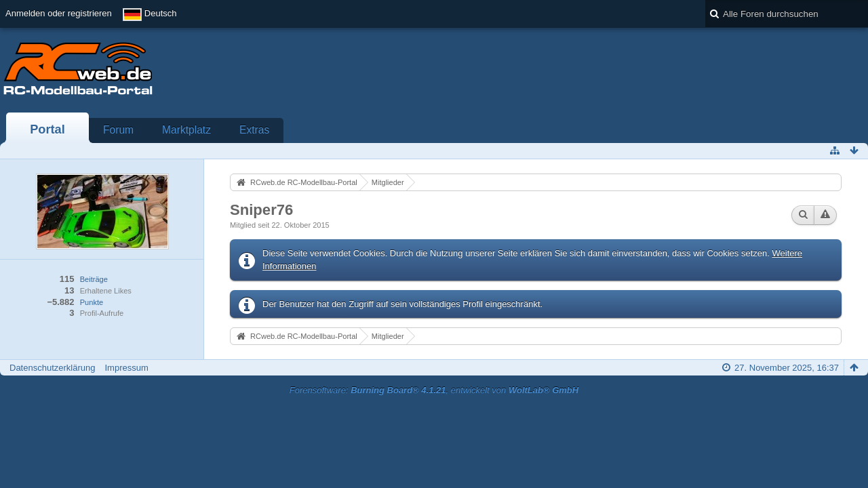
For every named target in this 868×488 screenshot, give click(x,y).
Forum (118, 130)
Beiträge (94, 279)
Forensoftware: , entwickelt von (434, 390)
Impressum (126, 368)
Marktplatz (186, 130)
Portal (47, 129)
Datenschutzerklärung (52, 368)
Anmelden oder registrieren (59, 13)
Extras (254, 130)
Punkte (92, 302)
